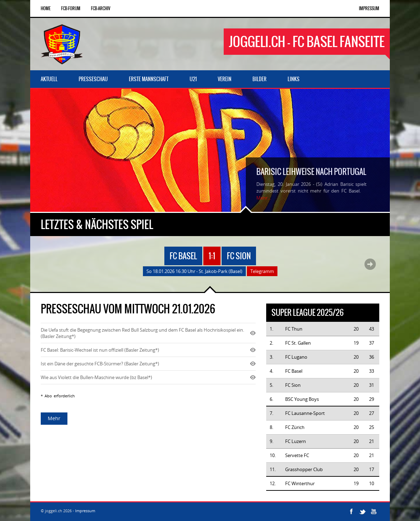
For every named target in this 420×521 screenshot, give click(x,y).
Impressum (369, 8)
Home (46, 8)
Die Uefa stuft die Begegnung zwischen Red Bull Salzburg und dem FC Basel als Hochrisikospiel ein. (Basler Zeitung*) (142, 333)
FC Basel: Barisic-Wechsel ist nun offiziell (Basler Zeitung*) (100, 350)
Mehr (54, 418)
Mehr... (264, 198)
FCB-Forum (71, 8)
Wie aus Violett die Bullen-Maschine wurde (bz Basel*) (96, 377)
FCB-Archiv (101, 8)
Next (370, 264)
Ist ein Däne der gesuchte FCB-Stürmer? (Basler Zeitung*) (100, 364)
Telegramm (262, 271)
